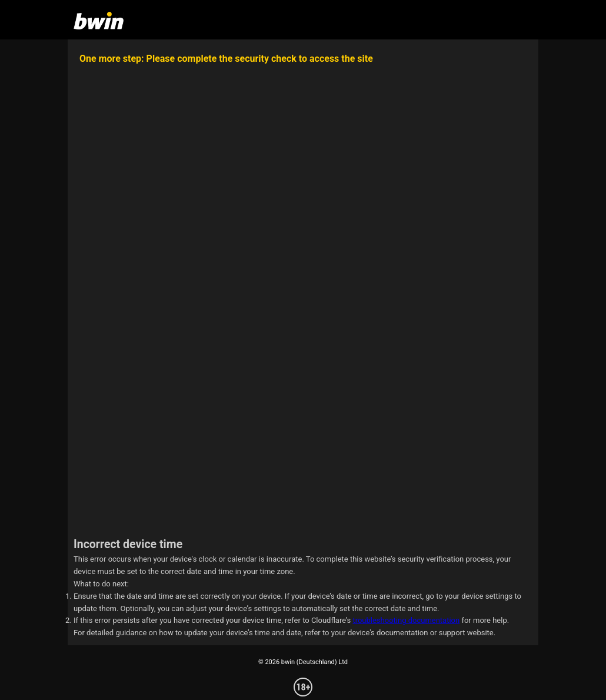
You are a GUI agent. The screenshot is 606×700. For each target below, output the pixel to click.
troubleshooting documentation (406, 620)
